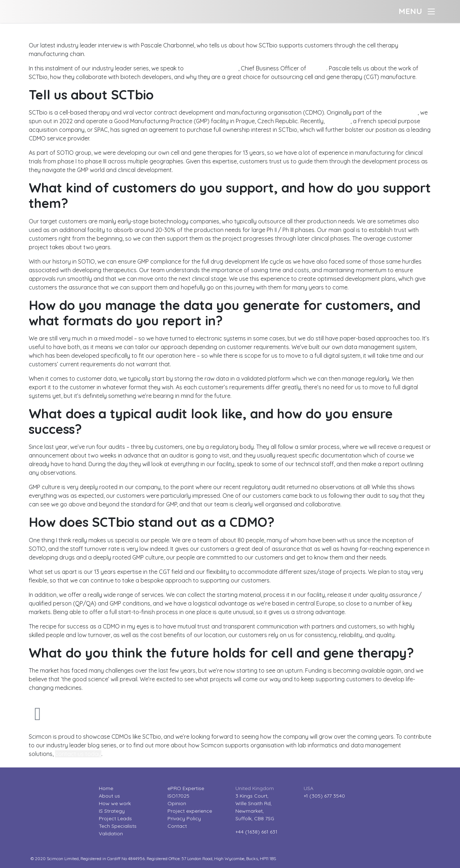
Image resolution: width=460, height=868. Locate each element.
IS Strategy (112, 811)
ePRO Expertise (186, 788)
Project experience (190, 811)
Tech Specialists (118, 826)
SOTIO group (400, 112)
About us (109, 796)
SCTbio (317, 68)
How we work (115, 803)
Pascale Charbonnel (212, 68)
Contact (177, 826)
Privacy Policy (184, 818)
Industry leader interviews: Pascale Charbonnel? (63, 27)
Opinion (177, 803)
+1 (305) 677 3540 (324, 796)
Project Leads (115, 818)
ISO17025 (178, 796)
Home (106, 788)
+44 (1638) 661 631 (256, 832)
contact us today (78, 754)
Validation (111, 834)
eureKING (338, 121)
